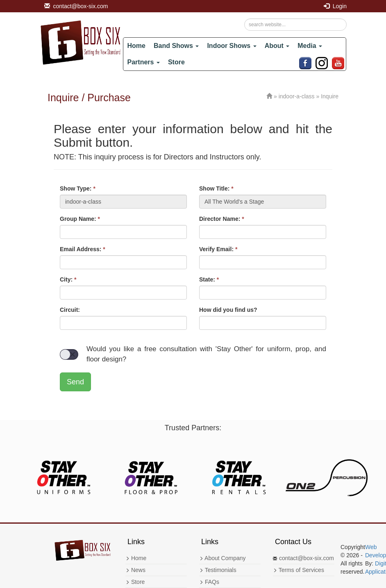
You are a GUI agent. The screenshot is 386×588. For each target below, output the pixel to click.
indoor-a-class (297, 96)
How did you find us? (228, 310)
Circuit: (70, 310)
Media (310, 46)
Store (176, 62)
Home (136, 46)
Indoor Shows (232, 46)
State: (209, 279)
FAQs (209, 582)
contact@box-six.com (76, 6)
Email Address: (83, 249)
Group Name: (80, 219)
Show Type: (78, 188)
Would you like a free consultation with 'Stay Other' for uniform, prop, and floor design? (193, 354)
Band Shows (176, 46)
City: (68, 279)
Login (335, 6)
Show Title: (216, 188)
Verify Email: (218, 249)
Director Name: (222, 219)
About (277, 46)
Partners (144, 62)
